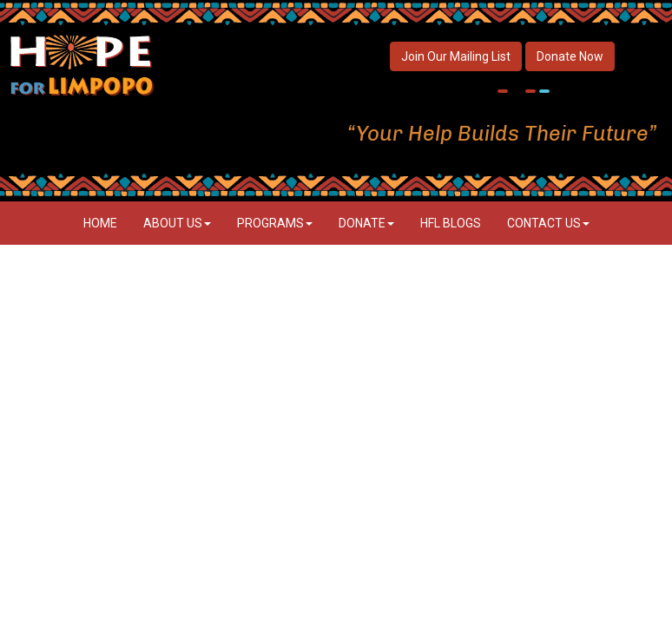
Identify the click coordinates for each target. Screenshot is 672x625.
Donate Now (570, 56)
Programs (275, 223)
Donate (366, 223)
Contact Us (548, 223)
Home (100, 223)
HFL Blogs (451, 223)
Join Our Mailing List (456, 56)
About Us (177, 223)
